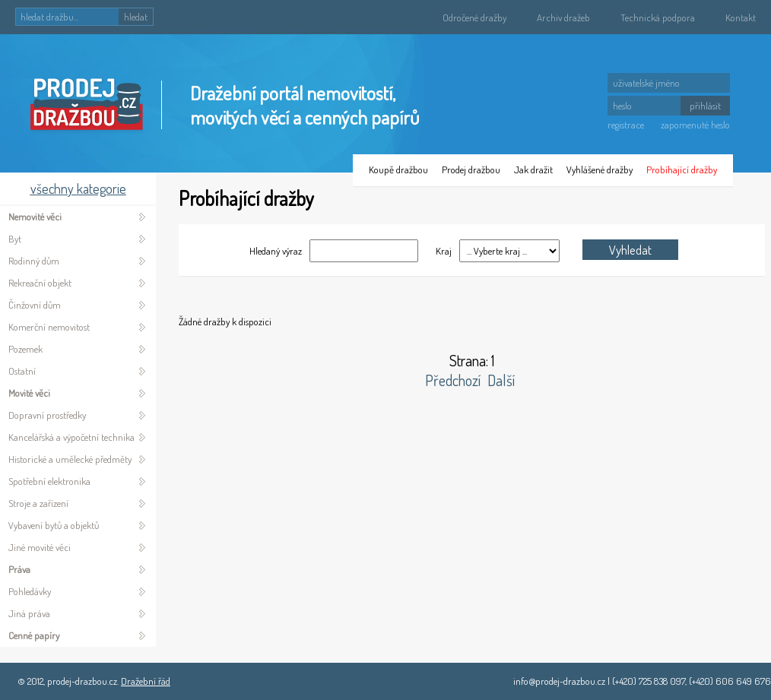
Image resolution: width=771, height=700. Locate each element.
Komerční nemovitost (49, 327)
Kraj (443, 251)
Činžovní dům (35, 305)
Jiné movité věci (40, 547)
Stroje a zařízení (38, 503)
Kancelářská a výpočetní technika (71, 437)
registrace (626, 125)
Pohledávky (30, 591)
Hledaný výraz (276, 251)
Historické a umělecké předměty (70, 459)
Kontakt (741, 17)
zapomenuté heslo (695, 125)
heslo (622, 106)
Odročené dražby (474, 17)
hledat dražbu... (49, 17)
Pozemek (25, 349)
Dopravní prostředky (47, 415)
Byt (15, 239)
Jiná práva (29, 613)
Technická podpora (658, 17)
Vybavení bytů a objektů (54, 525)
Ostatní (22, 371)
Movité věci (29, 393)
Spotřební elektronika (49, 481)
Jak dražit (533, 169)
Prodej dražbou (471, 169)
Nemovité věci (35, 217)
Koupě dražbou (398, 169)
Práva (19, 569)
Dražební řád (146, 681)
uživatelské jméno (646, 83)
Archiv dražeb (563, 17)
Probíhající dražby (682, 169)
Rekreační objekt (40, 283)
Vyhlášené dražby (600, 169)
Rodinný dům (34, 261)
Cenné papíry (34, 635)
